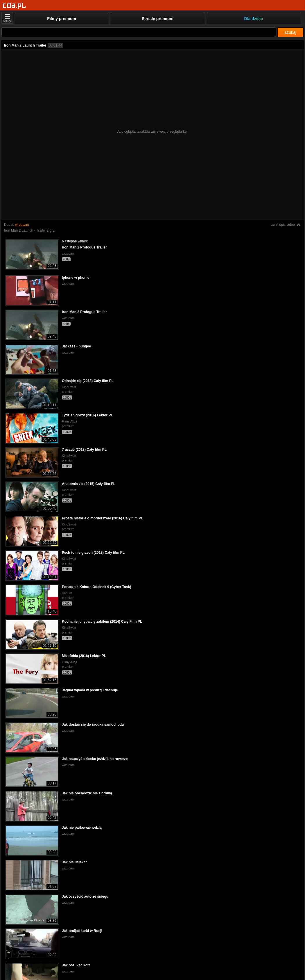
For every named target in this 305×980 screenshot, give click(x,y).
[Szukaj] (139, 32)
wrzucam (22, 225)
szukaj (290, 32)
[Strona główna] (14, 6)
